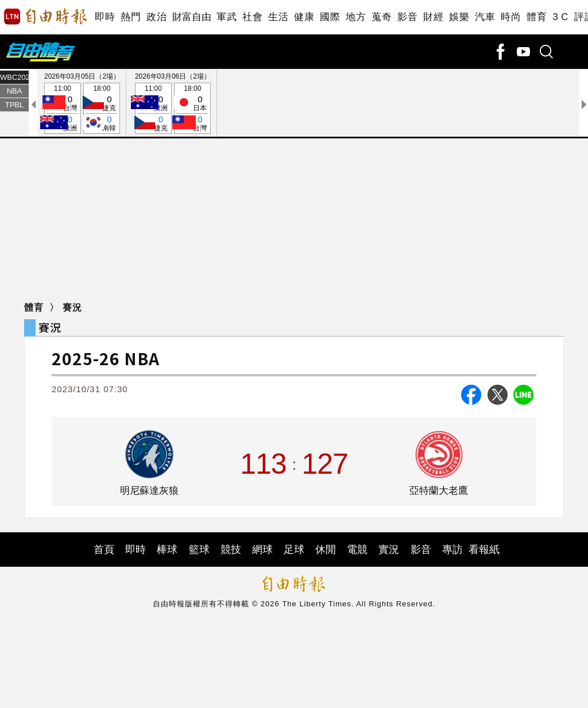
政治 (156, 17)
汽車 (485, 17)
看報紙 (484, 550)
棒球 (167, 550)
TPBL (15, 105)
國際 (330, 17)
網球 (262, 550)
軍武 (227, 17)
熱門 (131, 17)
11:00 (63, 109)
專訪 (452, 550)
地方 (356, 17)
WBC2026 (14, 77)
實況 (389, 550)
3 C (560, 17)
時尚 (511, 17)
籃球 (199, 550)
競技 (231, 550)
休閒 (326, 550)
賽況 (72, 307)
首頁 (104, 550)
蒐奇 (382, 17)
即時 (105, 17)
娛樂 (459, 17)
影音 (407, 17)
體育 (537, 17)
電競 (357, 550)
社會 (252, 17)
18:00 (102, 109)
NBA (15, 91)
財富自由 (192, 17)
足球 (294, 550)
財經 (433, 17)
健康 (304, 17)
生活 (278, 17)
